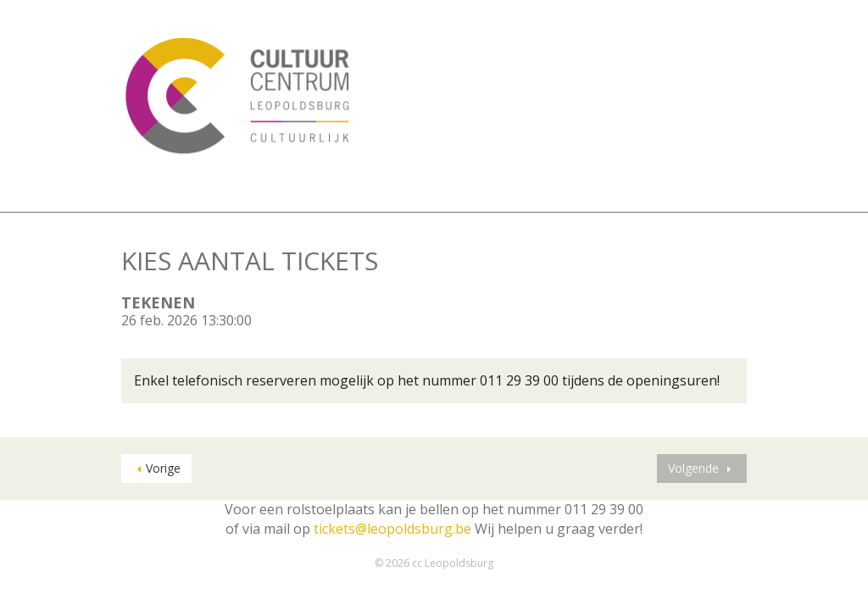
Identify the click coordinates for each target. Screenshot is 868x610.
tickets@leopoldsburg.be (392, 529)
